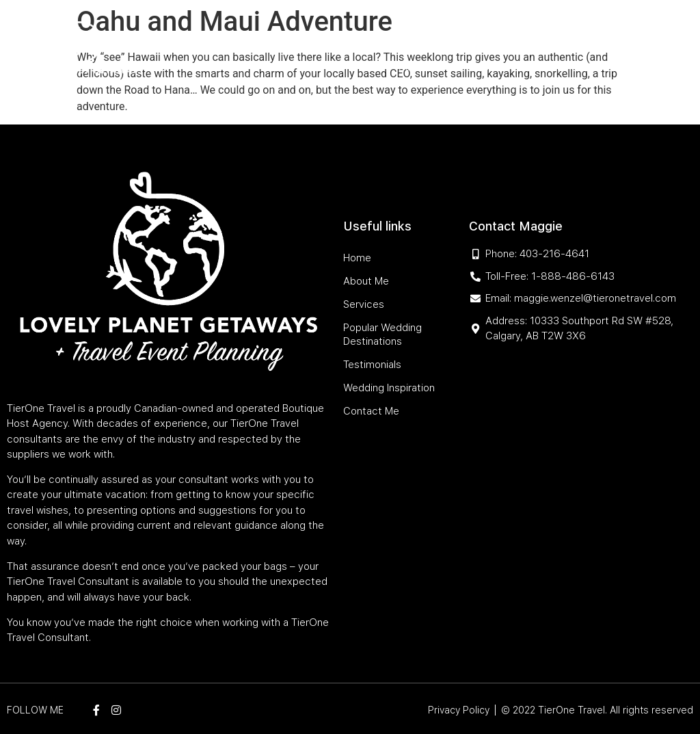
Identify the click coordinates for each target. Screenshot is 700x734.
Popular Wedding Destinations (406, 36)
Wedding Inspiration (446, 67)
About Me (243, 36)
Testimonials (529, 36)
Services (295, 36)
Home (199, 36)
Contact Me (533, 67)
